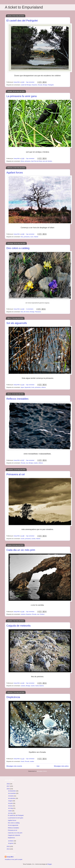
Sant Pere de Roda (36, 161)
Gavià (22, 761)
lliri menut (27, 312)
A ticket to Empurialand (24, 7)
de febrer (11, 841)
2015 (8, 846)
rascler (33, 686)
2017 (8, 786)
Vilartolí (36, 237)
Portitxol (42, 614)
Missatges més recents (14, 766)
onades (36, 463)
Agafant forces (15, 173)
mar (27, 463)
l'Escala (40, 85)
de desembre (12, 791)
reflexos (44, 387)
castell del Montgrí (26, 85)
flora (22, 237)
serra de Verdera (47, 161)
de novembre (12, 793)
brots (33, 387)
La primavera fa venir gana (22, 96)
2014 (8, 849)
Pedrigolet (51, 85)
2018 (8, 784)
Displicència (13, 697)
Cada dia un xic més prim (21, 550)
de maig (11, 808)
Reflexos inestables (17, 399)
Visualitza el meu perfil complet (14, 859)
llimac (22, 161)
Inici (38, 766)
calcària (23, 614)
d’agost (11, 801)
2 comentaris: (30, 309)
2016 (8, 789)
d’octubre (11, 796)
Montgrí (45, 85)
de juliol (11, 803)
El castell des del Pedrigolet (22, 21)
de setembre (12, 798)
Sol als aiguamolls (17, 323)
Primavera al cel (16, 474)
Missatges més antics (61, 766)
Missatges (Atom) (42, 771)
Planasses (38, 312)
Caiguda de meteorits (19, 626)
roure (32, 237)
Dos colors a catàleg (18, 248)
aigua (22, 387)
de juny (11, 806)
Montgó (31, 463)
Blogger (50, 864)
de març (11, 813)
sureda (33, 539)
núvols (23, 539)
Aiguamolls (28, 387)
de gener (11, 843)
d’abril (10, 811)
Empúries (34, 85)
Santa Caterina (40, 686)
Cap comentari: (30, 82)
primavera (28, 161)
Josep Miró (10, 857)
